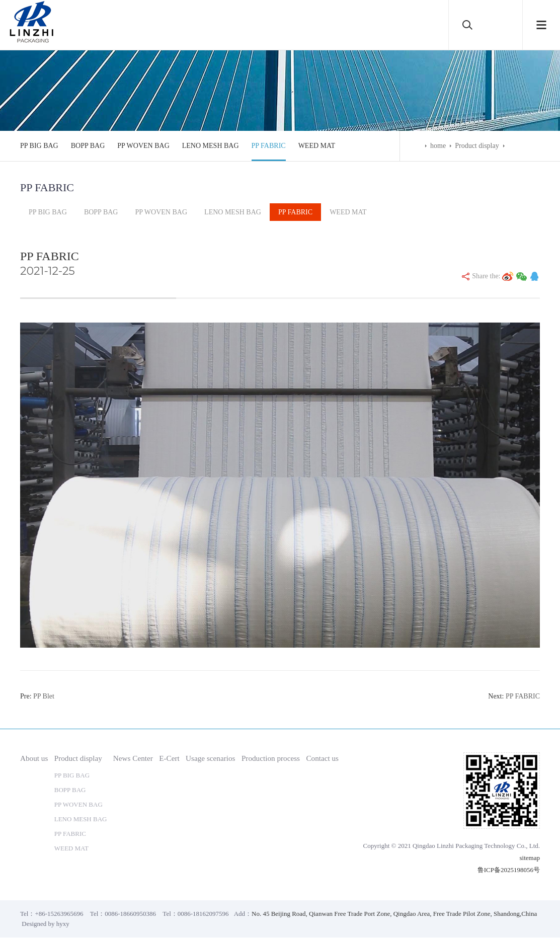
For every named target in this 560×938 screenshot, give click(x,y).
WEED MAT (317, 146)
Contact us (322, 759)
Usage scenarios (210, 759)
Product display (477, 146)
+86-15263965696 (59, 914)
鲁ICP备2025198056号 (509, 870)
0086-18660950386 (130, 914)
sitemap (530, 858)
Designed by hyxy (46, 924)
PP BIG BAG (39, 146)
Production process (271, 759)
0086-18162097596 (203, 914)
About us (34, 759)
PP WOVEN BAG (143, 146)
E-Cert (169, 759)
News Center (133, 759)
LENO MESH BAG (211, 146)
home (438, 146)
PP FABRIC (269, 146)
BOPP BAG (88, 146)
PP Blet (44, 697)
